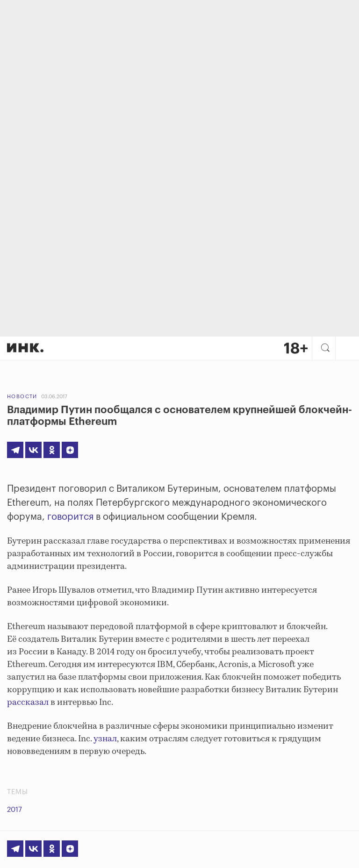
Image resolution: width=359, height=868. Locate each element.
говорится (70, 517)
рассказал (28, 703)
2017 (14, 810)
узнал (105, 739)
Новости (22, 397)
